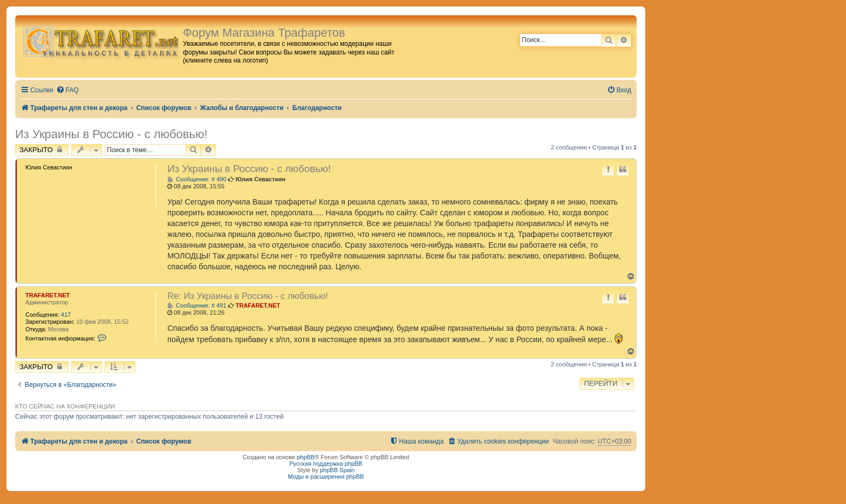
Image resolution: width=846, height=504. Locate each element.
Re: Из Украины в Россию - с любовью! (248, 296)
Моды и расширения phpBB (326, 476)
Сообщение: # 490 (197, 179)
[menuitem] (67, 90)
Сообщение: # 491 (197, 306)
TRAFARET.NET (48, 295)
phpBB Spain (337, 470)
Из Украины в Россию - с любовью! (111, 134)
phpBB (306, 457)
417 (66, 315)
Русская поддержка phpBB (326, 464)
